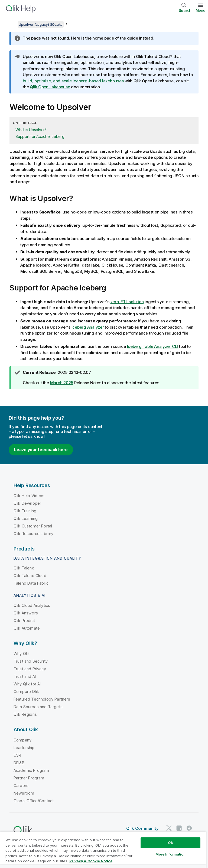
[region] (103, 850)
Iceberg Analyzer (88, 327)
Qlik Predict (24, 621)
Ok (170, 843)
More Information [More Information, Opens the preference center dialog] (171, 854)
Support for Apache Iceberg (40, 136)
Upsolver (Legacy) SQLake (41, 24)
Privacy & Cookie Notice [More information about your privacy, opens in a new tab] (91, 861)
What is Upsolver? (31, 130)
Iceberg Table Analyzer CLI (153, 346)
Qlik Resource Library (33, 534)
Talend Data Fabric (31, 583)
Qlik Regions (25, 714)
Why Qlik (22, 654)
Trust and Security (31, 661)
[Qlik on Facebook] (189, 828)
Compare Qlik (26, 692)
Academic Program (31, 770)
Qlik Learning (26, 518)
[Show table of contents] (11, 24)
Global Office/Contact (34, 801)
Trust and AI (25, 676)
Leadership (24, 748)
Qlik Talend (24, 568)
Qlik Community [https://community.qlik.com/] (142, 828)
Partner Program (29, 778)
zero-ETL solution (127, 302)
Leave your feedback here (41, 450)
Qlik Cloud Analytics (32, 605)
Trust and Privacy (30, 669)
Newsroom (24, 793)
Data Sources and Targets (38, 707)
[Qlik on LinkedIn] (179, 828)
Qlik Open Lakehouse (50, 87)
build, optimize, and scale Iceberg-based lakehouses (73, 81)
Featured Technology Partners (42, 699)
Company (22, 740)
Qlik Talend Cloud (30, 576)
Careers (21, 786)
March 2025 (62, 383)
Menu (201, 10)
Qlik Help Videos (29, 496)
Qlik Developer (27, 503)
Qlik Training (25, 511)
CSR (17, 755)
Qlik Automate (27, 628)
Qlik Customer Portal (33, 526)
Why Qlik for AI (27, 684)
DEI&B (19, 763)
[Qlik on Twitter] (169, 828)
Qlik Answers (26, 613)
